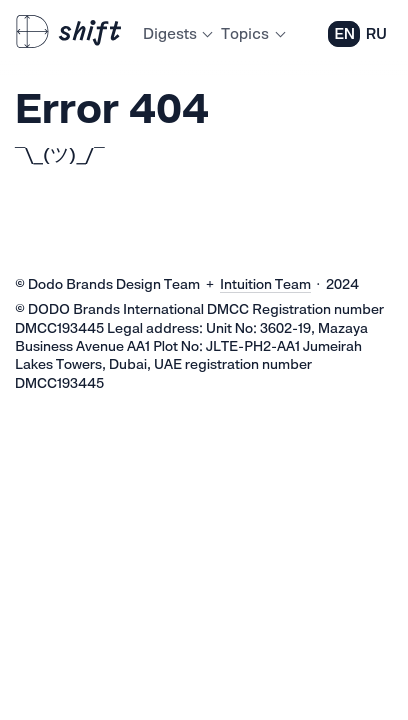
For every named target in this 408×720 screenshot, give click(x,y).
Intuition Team (265, 284)
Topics (252, 34)
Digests (177, 34)
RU (376, 34)
